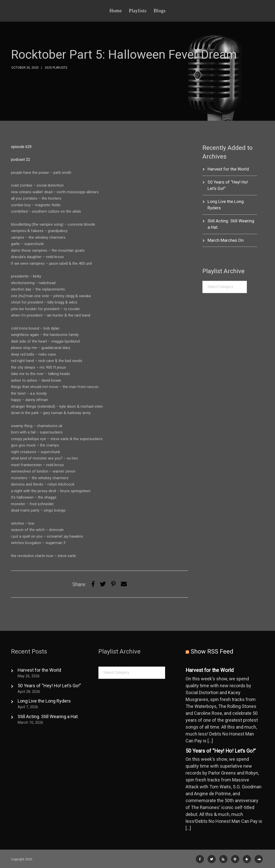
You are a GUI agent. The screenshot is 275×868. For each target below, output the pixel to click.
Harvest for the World (228, 169)
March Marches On (226, 240)
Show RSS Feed (212, 652)
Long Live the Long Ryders (44, 701)
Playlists (138, 11)
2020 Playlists (56, 68)
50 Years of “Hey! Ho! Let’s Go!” (49, 686)
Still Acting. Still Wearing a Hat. (48, 716)
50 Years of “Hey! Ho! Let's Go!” (221, 751)
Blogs (160, 11)
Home (116, 11)
